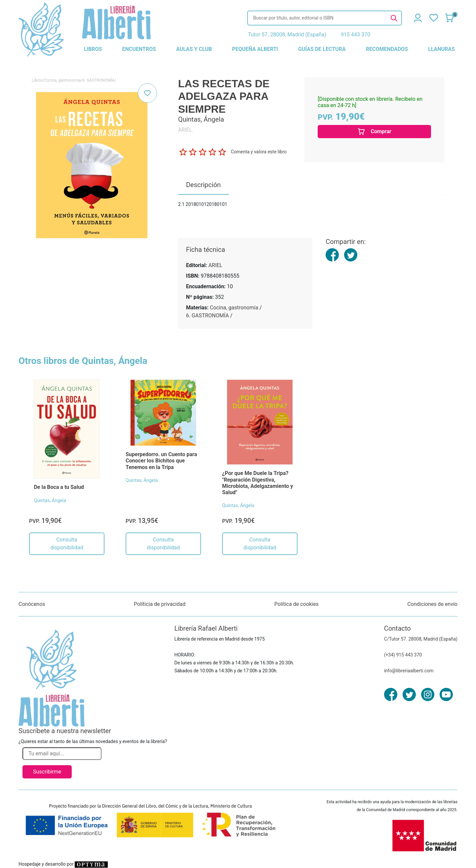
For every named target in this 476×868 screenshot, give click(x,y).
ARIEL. (186, 130)
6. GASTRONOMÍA (98, 80)
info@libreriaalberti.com (409, 671)
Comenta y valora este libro (259, 152)
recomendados (387, 49)
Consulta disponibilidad (67, 544)
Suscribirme (47, 772)
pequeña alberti (255, 49)
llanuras (441, 49)
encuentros (139, 49)
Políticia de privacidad (160, 604)
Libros (37, 80)
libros (93, 49)
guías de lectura (322, 49)
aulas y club (194, 49)
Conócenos (32, 604)
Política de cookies (297, 604)
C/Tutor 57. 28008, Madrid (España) (421, 639)
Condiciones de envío (432, 604)
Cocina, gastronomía (62, 80)
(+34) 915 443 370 (403, 655)
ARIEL (215, 265)
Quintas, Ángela (50, 500)
